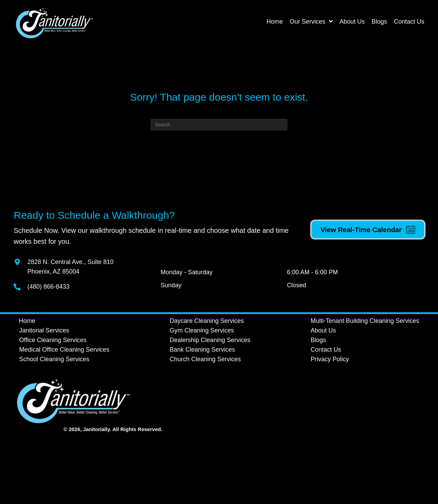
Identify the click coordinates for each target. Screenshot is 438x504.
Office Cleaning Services (53, 340)
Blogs (318, 340)
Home (27, 321)
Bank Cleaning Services (202, 350)
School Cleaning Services (54, 359)
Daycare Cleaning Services (207, 321)
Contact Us (326, 350)
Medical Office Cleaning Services (64, 350)
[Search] (219, 125)
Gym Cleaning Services (202, 330)
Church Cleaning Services (205, 359)
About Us (323, 330)
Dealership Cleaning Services (210, 340)
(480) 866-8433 (48, 287)
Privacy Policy (330, 359)
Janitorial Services (44, 330)
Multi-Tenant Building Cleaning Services (365, 321)
